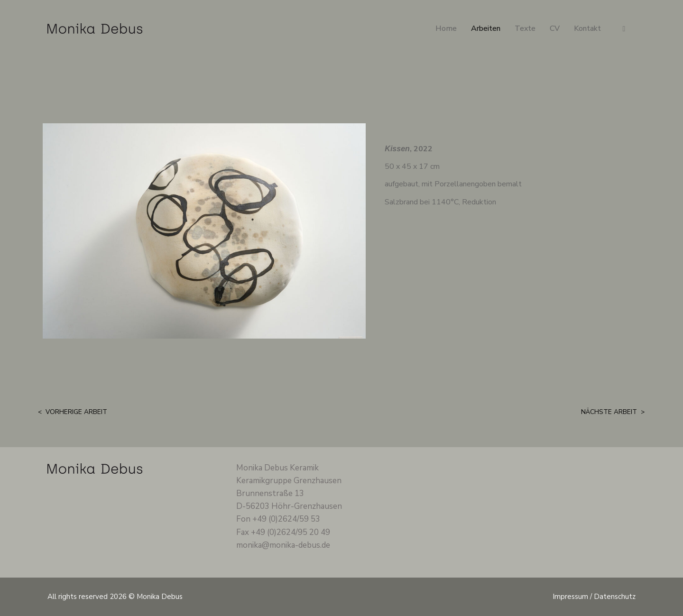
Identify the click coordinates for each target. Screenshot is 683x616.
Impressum (570, 597)
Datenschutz (615, 597)
